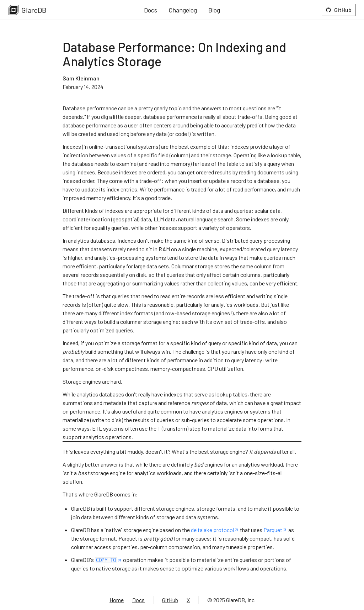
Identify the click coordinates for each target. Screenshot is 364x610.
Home (117, 600)
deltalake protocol (215, 530)
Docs (151, 10)
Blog (214, 10)
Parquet (275, 530)
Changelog (183, 10)
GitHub (339, 10)
